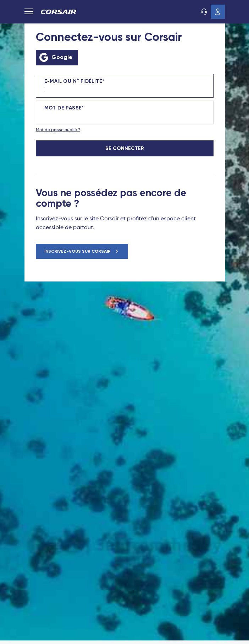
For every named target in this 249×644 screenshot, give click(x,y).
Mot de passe (63, 108)
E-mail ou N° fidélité (73, 81)
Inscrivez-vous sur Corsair (78, 251)
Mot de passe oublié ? (58, 130)
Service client (204, 12)
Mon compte (218, 12)
